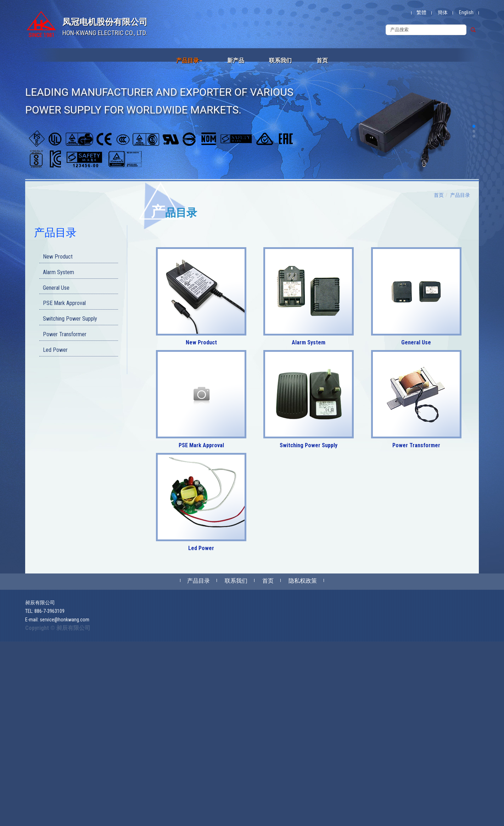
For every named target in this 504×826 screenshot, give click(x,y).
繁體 (421, 12)
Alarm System (58, 272)
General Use (56, 288)
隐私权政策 (303, 581)
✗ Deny (8, 666)
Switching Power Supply (70, 319)
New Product (58, 257)
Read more (13, 737)
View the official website (52, 737)
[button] (474, 126)
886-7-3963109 (49, 611)
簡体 (443, 12)
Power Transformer (65, 334)
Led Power (55, 350)
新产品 (236, 60)
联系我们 (280, 60)
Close (6, 645)
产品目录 (189, 60)
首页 (322, 60)
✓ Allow (9, 659)
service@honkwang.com (65, 620)
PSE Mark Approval (64, 303)
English (466, 12)
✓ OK (164, 822)
